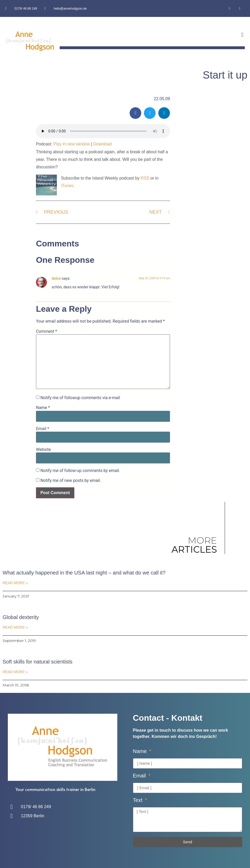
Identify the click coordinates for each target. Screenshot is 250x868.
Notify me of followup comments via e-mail (80, 398)
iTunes (67, 186)
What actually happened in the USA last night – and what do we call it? (84, 573)
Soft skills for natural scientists (38, 662)
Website (43, 450)
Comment (47, 331)
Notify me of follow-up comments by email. (80, 471)
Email (42, 429)
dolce (56, 279)
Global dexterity (21, 617)
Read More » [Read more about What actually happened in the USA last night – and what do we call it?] (15, 583)
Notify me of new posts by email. (71, 481)
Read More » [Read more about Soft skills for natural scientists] (15, 672)
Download (102, 144)
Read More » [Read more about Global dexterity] (15, 627)
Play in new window (72, 144)
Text (138, 800)
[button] (242, 35)
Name (43, 408)
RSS (145, 178)
